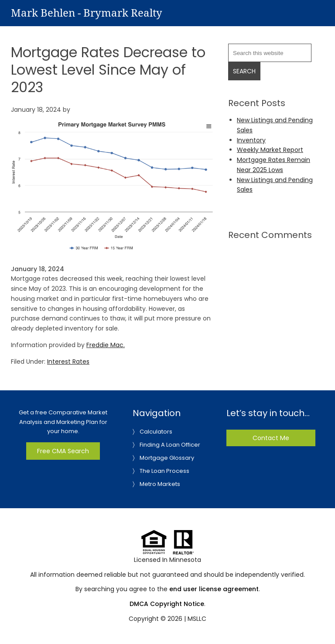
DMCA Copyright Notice (167, 604)
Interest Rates (68, 362)
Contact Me (271, 438)
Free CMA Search (63, 451)
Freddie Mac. (106, 345)
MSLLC (197, 619)
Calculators (156, 432)
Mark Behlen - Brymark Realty (87, 13)
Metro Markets (160, 484)
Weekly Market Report (270, 150)
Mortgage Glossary (167, 458)
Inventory (251, 140)
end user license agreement (214, 589)
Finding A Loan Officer (170, 445)
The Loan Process (164, 471)
